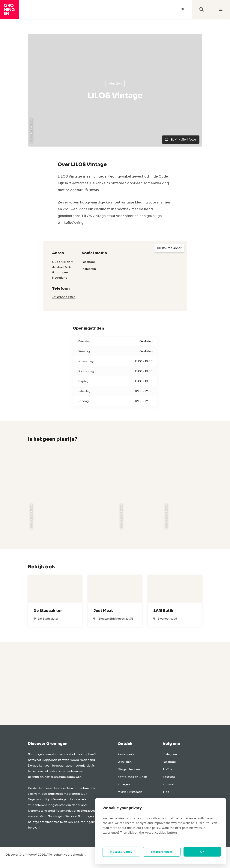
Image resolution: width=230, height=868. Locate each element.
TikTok (167, 769)
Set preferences (162, 852)
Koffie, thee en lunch (132, 777)
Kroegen (124, 784)
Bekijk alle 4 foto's (181, 139)
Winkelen (115, 84)
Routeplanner (169, 248)
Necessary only (121, 852)
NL (182, 9)
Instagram (89, 269)
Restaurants (126, 754)
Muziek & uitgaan (130, 792)
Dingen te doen (129, 769)
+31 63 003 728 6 (64, 297)
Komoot (168, 784)
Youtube (169, 777)
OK (202, 852)
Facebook (89, 262)
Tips (166, 792)
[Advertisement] (115, 683)
